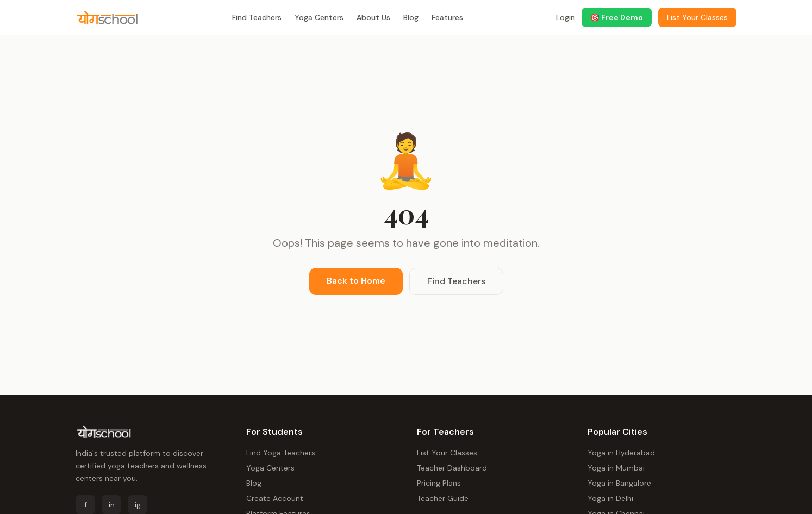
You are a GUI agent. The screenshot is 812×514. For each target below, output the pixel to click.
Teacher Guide (443, 498)
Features (447, 17)
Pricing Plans (439, 483)
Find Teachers (257, 17)
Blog (411, 17)
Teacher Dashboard (452, 468)
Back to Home (356, 281)
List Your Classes (447, 453)
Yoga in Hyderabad (621, 453)
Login (566, 17)
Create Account (275, 498)
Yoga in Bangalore (619, 483)
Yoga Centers (319, 17)
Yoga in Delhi (610, 498)
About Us (373, 17)
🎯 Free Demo (617, 17)
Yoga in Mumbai (616, 468)
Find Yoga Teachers (281, 453)
